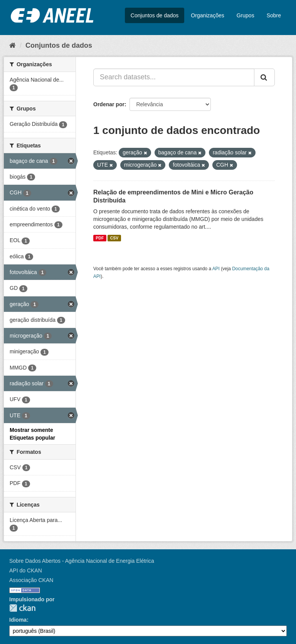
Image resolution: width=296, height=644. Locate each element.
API (216, 269)
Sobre (274, 15)
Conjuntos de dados (155, 15)
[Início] (13, 45)
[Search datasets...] (174, 77)
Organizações (207, 15)
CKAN (22, 608)
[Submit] (264, 77)
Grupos (246, 15)
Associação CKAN (31, 580)
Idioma (18, 620)
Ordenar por (109, 104)
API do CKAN (26, 570)
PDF (100, 238)
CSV (114, 238)
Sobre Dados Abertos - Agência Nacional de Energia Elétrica (82, 561)
